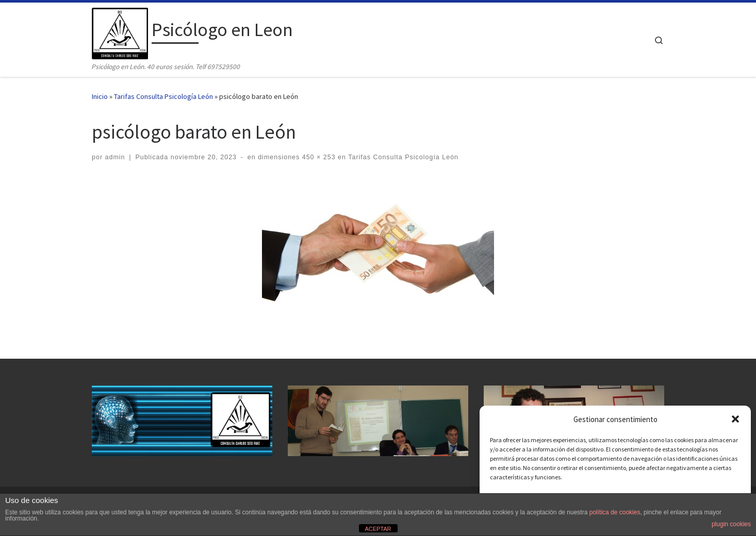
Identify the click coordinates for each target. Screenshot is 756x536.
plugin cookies (731, 524)
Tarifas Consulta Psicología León (163, 96)
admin (115, 157)
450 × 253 (317, 157)
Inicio (100, 96)
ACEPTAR (378, 529)
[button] (735, 419)
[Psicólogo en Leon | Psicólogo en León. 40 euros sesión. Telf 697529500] (120, 32)
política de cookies (615, 512)
